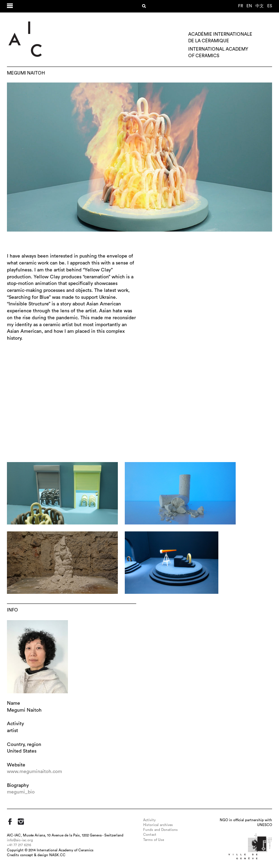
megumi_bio (21, 792)
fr (241, 6)
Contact (150, 835)
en (249, 6)
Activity (149, 820)
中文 (260, 6)
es (270, 6)
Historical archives (158, 825)
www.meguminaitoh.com (34, 772)
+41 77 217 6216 (19, 845)
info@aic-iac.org (20, 840)
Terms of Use (154, 840)
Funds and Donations (160, 830)
